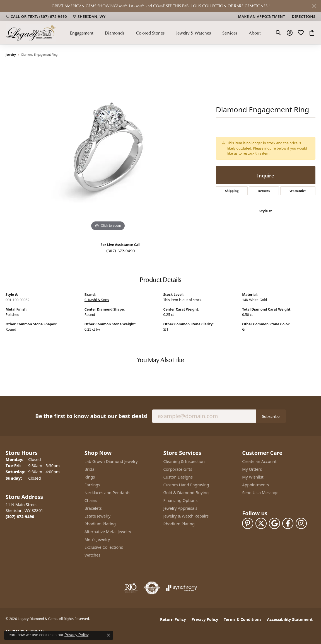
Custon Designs (178, 477)
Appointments (255, 485)
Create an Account (259, 461)
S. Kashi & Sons (97, 300)
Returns (264, 191)
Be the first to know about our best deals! (91, 416)
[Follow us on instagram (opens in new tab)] (301, 523)
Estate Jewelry (97, 516)
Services (230, 33)
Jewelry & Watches (193, 33)
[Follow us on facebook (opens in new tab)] (288, 523)
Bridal (90, 469)
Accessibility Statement (290, 619)
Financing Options (181, 500)
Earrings (92, 485)
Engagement (82, 33)
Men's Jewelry (97, 539)
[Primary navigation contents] (165, 33)
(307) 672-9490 (120, 251)
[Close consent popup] (108, 635)
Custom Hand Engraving (186, 485)
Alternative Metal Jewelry (108, 532)
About (255, 33)
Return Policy (173, 619)
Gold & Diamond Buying (186, 493)
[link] (36, 16)
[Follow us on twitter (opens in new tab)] (261, 523)
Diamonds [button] (115, 33)
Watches (92, 555)
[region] (108, 149)
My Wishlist (253, 477)
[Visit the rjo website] (131, 588)
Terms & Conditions (242, 619)
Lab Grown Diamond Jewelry (111, 461)
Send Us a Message (260, 493)
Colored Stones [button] (150, 33)
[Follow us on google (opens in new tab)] (274, 523)
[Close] (314, 6)
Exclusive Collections (104, 547)
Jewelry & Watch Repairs (186, 516)
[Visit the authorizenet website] (152, 588)
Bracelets (93, 508)
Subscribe (271, 416)
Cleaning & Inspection (184, 461)
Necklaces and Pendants (107, 493)
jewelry (11, 55)
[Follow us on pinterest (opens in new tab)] (248, 523)
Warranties (298, 191)
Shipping (232, 191)
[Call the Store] (20, 517)
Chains (91, 500)
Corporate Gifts (178, 469)
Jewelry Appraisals (180, 508)
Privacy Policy (205, 619)
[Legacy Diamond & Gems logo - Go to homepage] (31, 33)
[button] (278, 33)
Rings (90, 477)
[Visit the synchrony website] (182, 588)
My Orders (252, 469)
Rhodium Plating (100, 524)
